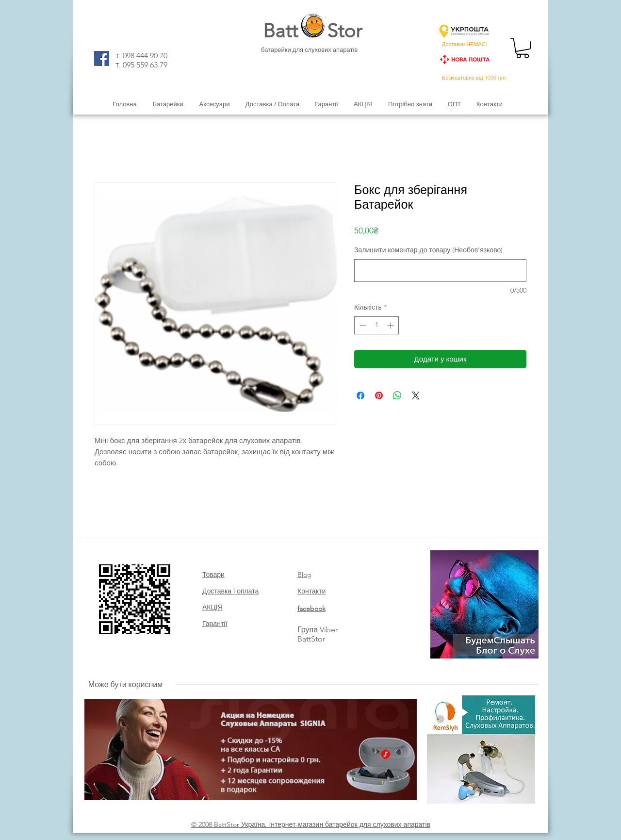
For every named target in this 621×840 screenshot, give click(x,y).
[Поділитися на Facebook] (360, 395)
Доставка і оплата (230, 591)
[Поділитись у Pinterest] (379, 395)
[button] (523, 48)
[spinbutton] (376, 325)
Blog (304, 575)
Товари (213, 575)
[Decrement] (362, 325)
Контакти (311, 591)
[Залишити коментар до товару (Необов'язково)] (440, 271)
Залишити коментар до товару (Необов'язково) (428, 250)
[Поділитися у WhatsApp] (397, 395)
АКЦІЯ (212, 607)
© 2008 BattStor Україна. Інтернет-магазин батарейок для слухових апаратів (311, 824)
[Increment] (391, 325)
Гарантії (215, 624)
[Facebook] (102, 58)
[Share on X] (416, 395)
